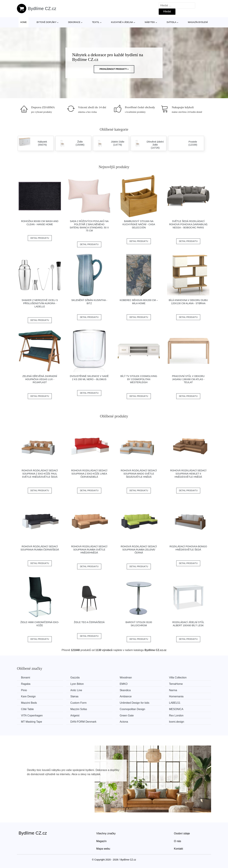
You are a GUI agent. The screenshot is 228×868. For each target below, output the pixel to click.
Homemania (178, 696)
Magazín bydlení (198, 22)
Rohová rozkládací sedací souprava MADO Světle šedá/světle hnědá (139, 474)
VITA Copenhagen (32, 715)
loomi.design (178, 722)
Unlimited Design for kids (136, 703)
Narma (175, 690)
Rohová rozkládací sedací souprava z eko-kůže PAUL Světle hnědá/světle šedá (40, 474)
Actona (125, 722)
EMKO (125, 684)
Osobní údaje (182, 833)
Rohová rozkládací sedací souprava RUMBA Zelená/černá (139, 550)
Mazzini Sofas (79, 709)
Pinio (24, 690)
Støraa (75, 696)
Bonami (26, 678)
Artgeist (75, 715)
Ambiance (127, 696)
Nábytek (150, 22)
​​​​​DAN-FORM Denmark (84, 722)
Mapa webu (103, 849)
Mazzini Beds (29, 703)
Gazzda (76, 678)
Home (24, 22)
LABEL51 (176, 703)
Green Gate (128, 715)
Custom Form (79, 703)
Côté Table (27, 709)
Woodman (127, 678)
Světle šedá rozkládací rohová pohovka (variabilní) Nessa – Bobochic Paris (188, 224)
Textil (96, 22)
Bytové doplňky (47, 22)
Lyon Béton (78, 684)
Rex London (178, 715)
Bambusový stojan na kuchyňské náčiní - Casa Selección (139, 224)
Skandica (126, 690)
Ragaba (26, 684)
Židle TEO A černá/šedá (89, 622)
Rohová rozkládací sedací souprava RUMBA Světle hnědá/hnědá (89, 550)
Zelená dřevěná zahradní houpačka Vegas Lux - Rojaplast (40, 379)
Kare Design (28, 696)
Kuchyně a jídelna (122, 22)
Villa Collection (179, 678)
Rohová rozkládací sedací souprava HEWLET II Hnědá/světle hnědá (188, 474)
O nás (178, 841)
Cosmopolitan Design (133, 709)
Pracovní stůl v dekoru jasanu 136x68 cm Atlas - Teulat (188, 379)
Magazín (101, 841)
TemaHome (177, 684)
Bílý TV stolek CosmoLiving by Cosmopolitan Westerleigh (139, 379)
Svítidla (171, 22)
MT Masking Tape (32, 722)
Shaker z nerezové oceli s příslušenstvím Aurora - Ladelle (40, 303)
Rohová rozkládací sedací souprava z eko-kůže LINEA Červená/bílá (89, 474)
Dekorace (74, 22)
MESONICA (178, 709)
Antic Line (77, 690)
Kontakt (178, 849)
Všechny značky (106, 833)
